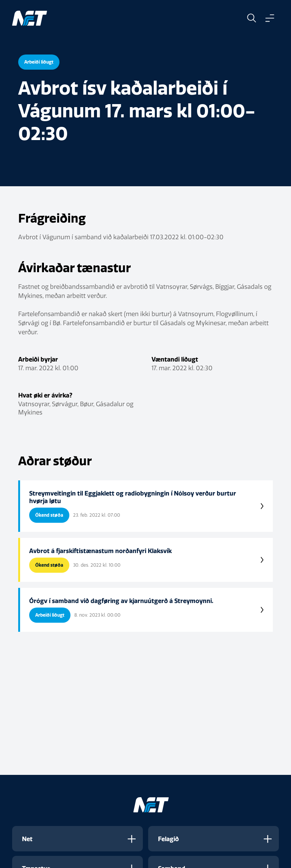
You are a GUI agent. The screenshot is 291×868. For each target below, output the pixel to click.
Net (27, 839)
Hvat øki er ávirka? (45, 395)
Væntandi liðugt (175, 359)
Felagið (168, 839)
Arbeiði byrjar (38, 359)
